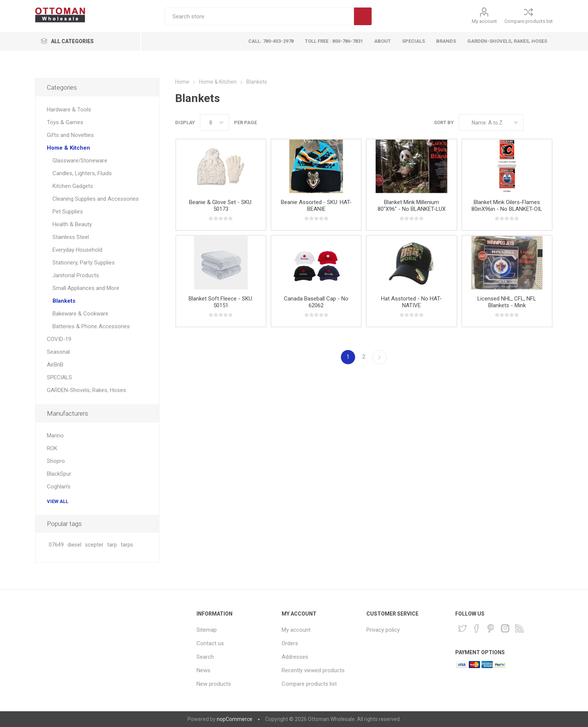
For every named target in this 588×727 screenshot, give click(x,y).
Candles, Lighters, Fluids (82, 173)
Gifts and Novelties (70, 135)
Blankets (64, 301)
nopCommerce (235, 719)
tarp (112, 545)
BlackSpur (59, 474)
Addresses (295, 657)
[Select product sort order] (491, 122)
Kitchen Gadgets (73, 186)
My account (484, 21)
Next (379, 357)
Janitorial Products (76, 275)
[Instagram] (505, 628)
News (203, 670)
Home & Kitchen (68, 148)
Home (182, 82)
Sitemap (207, 630)
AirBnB (55, 365)
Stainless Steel (71, 237)
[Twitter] (462, 628)
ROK (52, 448)
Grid (533, 122)
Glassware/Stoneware (80, 161)
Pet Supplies (68, 212)
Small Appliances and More (86, 288)
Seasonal (58, 352)
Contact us (210, 643)
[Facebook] (477, 628)
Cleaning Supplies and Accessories (96, 199)
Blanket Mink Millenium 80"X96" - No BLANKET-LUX (412, 206)
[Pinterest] (491, 628)
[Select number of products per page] (214, 122)
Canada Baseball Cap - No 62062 (316, 302)
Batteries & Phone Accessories (91, 326)
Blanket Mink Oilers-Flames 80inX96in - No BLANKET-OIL (507, 206)
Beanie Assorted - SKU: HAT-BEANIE (316, 206)
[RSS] (519, 628)
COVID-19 (59, 339)
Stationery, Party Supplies (84, 263)
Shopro (56, 461)
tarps (127, 545)
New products (214, 684)
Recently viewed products (313, 670)
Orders (290, 643)
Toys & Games (65, 122)
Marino (55, 436)
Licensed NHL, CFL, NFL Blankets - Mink (507, 302)
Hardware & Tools (69, 110)
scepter (94, 545)
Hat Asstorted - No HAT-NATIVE (411, 302)
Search (363, 16)
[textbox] (259, 16)
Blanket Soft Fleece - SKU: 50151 (221, 302)
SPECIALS (59, 377)
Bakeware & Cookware (80, 314)
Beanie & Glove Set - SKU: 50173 (221, 206)
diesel (74, 545)
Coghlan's (59, 487)
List (547, 122)
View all (58, 501)
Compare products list (529, 21)
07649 (56, 545)
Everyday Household (77, 250)
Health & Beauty (72, 224)
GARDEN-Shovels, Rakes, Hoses (86, 390)
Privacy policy (383, 630)
